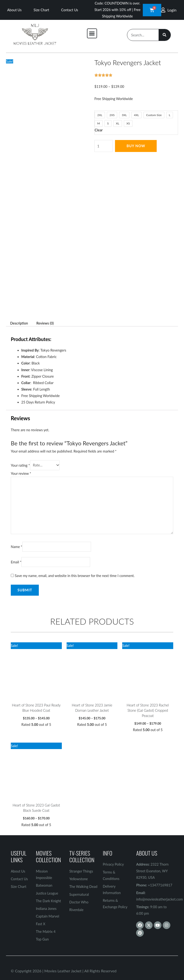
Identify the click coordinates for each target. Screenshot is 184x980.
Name (17, 547)
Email (16, 562)
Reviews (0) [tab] (45, 323)
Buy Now (136, 146)
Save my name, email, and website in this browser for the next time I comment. (75, 576)
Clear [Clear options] (99, 130)
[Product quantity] (103, 146)
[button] (92, 34)
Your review (21, 473)
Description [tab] (19, 323)
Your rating (20, 465)
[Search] (165, 35)
